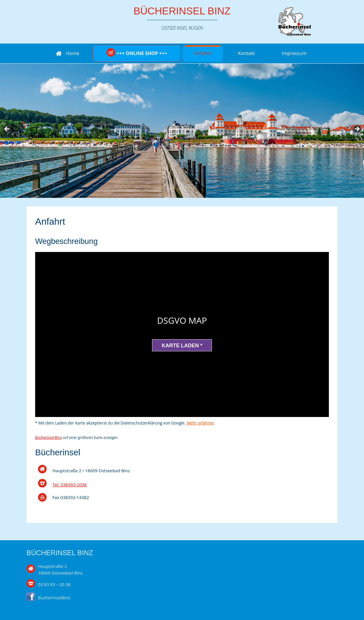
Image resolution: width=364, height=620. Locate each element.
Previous (7, 129)
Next (357, 129)
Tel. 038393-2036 (70, 485)
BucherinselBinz (54, 598)
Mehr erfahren (200, 423)
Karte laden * (182, 346)
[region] (182, 131)
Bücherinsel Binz (182, 11)
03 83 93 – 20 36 (54, 584)
